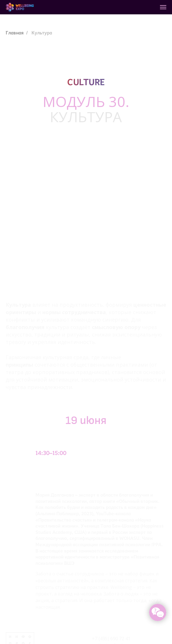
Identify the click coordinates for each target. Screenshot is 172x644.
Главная (15, 33)
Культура (42, 33)
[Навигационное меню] (163, 7)
